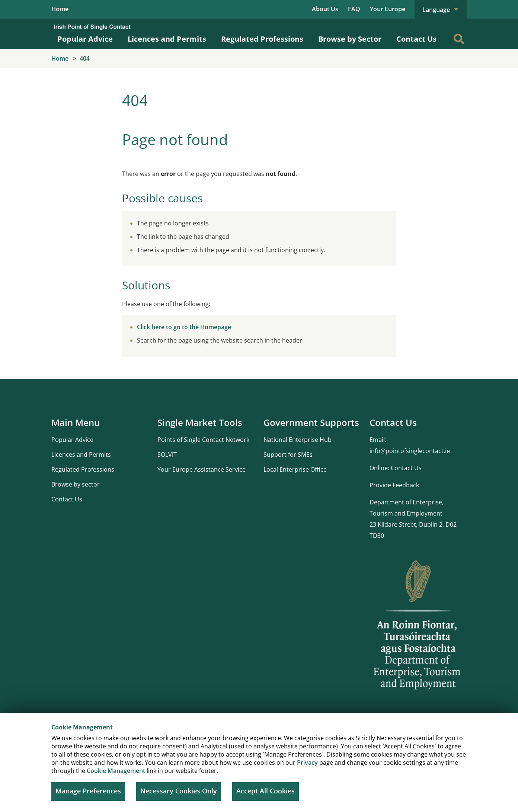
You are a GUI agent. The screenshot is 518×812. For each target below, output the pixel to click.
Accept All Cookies (266, 791)
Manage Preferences (88, 791)
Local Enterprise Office (295, 469)
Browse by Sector (350, 39)
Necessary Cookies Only (179, 791)
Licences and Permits (167, 39)
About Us (325, 9)
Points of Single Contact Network (203, 440)
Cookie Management (116, 771)
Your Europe (388, 9)
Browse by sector (76, 484)
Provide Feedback (394, 485)
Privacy (307, 763)
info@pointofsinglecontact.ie (410, 451)
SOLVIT (167, 455)
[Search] (459, 39)
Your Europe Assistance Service (202, 469)
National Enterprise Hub (298, 440)
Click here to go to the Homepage (184, 327)
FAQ (354, 9)
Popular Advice (85, 39)
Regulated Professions (262, 39)
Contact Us (416, 39)
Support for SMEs (288, 455)
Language (441, 10)
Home (60, 9)
